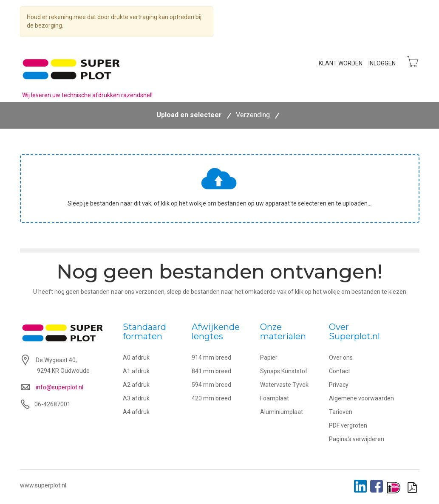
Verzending (253, 115)
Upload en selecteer (189, 115)
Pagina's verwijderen (357, 439)
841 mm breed (211, 372)
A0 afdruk (136, 358)
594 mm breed (211, 385)
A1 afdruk (136, 372)
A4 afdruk (136, 412)
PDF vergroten (348, 426)
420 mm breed (211, 399)
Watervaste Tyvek (284, 385)
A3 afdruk (136, 399)
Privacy (339, 385)
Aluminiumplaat (282, 412)
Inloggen (381, 63)
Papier (269, 358)
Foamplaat (275, 399)
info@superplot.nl (59, 388)
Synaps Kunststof (284, 372)
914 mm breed (211, 358)
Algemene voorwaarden (361, 399)
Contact (340, 372)
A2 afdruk (136, 385)
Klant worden (340, 63)
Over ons (341, 358)
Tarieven (341, 412)
